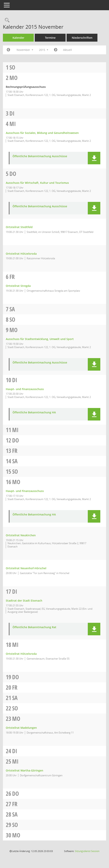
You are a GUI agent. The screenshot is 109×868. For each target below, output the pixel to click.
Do (13, 174)
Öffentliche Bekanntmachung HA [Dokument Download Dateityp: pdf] (34, 413)
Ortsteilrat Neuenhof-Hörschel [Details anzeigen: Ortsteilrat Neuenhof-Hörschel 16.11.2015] (26, 568)
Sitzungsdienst (87, 851)
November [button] (25, 50)
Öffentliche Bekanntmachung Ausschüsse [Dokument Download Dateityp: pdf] (40, 156)
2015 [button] (44, 50)
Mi (13, 124)
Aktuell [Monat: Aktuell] (68, 50)
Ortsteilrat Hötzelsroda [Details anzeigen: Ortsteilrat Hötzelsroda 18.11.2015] (21, 654)
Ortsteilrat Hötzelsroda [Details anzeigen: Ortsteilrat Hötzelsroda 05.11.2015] (21, 254)
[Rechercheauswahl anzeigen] (6, 20)
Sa (12, 309)
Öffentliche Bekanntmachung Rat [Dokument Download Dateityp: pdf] (34, 627)
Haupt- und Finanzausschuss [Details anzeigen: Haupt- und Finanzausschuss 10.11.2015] (25, 389)
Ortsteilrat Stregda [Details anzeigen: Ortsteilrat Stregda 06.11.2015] (18, 286)
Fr (12, 277)
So (12, 67)
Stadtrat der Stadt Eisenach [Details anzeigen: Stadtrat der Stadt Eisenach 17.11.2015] (24, 601)
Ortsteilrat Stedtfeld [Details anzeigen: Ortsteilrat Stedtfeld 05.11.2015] (19, 227)
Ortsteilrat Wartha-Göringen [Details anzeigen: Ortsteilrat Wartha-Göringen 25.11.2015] (25, 770)
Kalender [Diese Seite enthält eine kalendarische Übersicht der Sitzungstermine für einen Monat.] (18, 38)
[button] (94, 158)
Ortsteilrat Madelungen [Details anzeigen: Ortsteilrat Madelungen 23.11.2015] (21, 728)
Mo (14, 78)
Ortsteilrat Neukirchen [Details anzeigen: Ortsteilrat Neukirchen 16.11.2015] (21, 535)
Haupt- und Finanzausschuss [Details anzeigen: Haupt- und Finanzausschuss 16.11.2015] (25, 491)
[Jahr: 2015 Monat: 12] (56, 50)
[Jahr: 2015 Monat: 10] (8, 50)
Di (12, 113)
